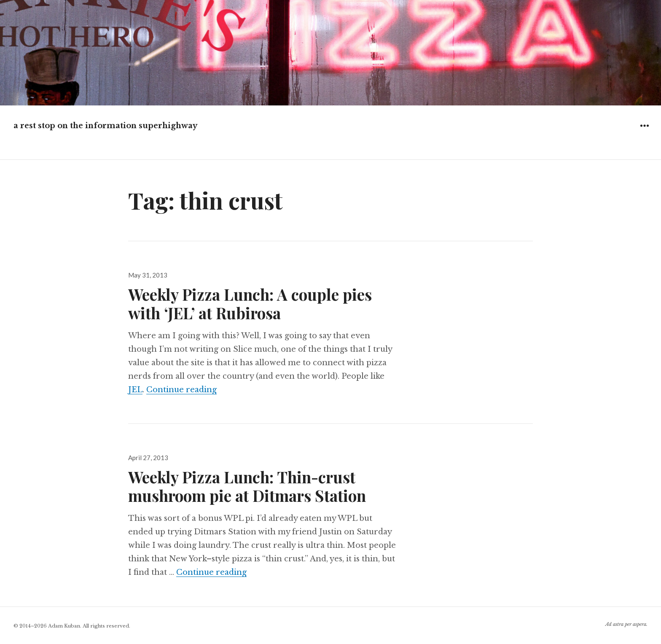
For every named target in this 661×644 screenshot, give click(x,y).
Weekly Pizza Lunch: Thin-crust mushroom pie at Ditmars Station (247, 486)
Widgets (644, 132)
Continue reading (181, 390)
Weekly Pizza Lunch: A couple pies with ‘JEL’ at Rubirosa (250, 303)
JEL (135, 390)
